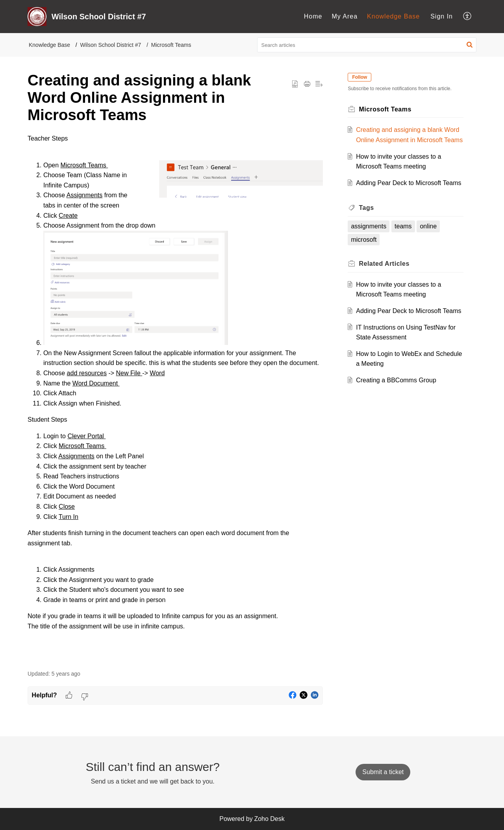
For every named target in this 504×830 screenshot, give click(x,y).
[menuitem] (313, 17)
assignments (369, 226)
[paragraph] (175, 397)
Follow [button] (360, 77)
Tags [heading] (367, 208)
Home (313, 16)
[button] (468, 17)
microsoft (364, 240)
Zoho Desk (269, 819)
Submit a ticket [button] (383, 772)
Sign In (442, 16)
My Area (345, 16)
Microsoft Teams (171, 45)
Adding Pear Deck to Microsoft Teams (409, 183)
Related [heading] (384, 264)
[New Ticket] (383, 772)
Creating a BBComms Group (397, 380)
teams (404, 226)
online (429, 226)
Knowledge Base (393, 16)
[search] (367, 45)
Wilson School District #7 (111, 45)
